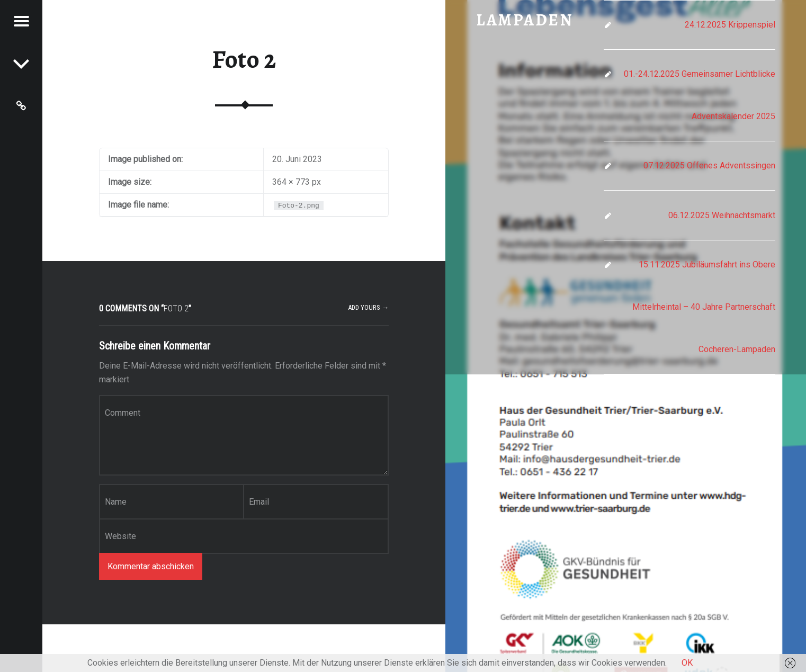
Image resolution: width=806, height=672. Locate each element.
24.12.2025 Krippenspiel (730, 25)
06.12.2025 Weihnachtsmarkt (722, 215)
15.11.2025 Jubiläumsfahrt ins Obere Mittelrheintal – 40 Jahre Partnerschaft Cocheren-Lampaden (704, 307)
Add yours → (368, 307)
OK (687, 663)
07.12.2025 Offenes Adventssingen (709, 165)
